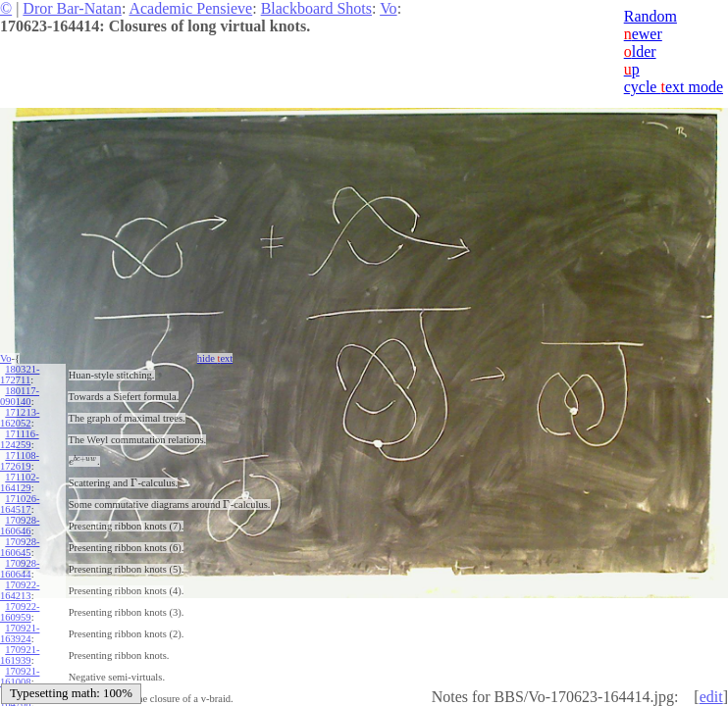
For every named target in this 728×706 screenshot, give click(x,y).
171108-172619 (20, 461)
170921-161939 (20, 655)
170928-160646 (20, 526)
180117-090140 (20, 396)
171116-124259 (20, 439)
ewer (643, 34)
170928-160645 (20, 547)
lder (640, 51)
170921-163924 (20, 633)
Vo (389, 8)
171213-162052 (20, 418)
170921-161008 (20, 677)
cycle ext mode (674, 87)
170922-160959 (20, 612)
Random (650, 16)
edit (711, 697)
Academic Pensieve (190, 8)
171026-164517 (20, 504)
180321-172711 (20, 375)
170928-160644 (20, 569)
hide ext (215, 358)
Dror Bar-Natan (72, 8)
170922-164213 (20, 590)
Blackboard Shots (316, 8)
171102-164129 (20, 482)
